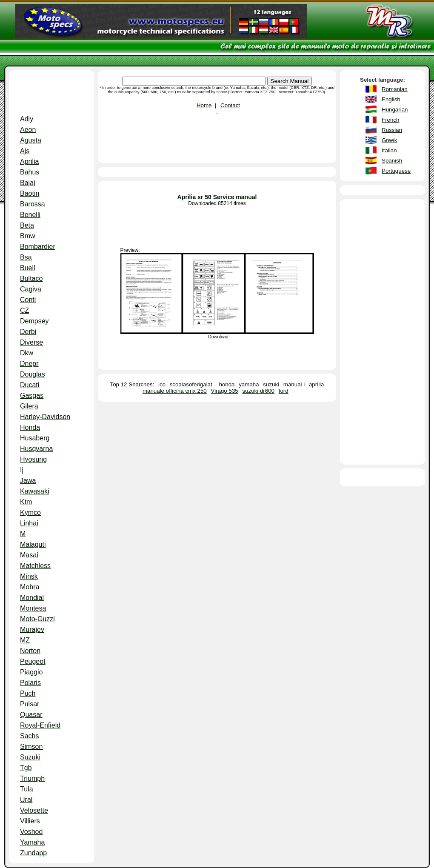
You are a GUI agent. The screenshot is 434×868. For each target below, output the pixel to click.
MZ (25, 640)
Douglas (33, 374)
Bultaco (31, 278)
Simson (31, 747)
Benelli (30, 215)
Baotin (30, 193)
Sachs (29, 736)
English (391, 99)
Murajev (32, 630)
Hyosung (33, 459)
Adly (27, 119)
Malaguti (33, 544)
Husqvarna (36, 449)
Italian (389, 150)
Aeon (28, 130)
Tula (27, 789)
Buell (28, 268)
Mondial (32, 598)
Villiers (30, 821)
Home (204, 105)
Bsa (26, 257)
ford (284, 391)
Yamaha (32, 842)
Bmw (28, 236)
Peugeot (33, 661)
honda (227, 384)
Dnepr (29, 364)
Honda (30, 427)
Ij (22, 470)
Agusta (31, 140)
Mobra (30, 587)
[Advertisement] (51, 94)
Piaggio (31, 672)
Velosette (34, 810)
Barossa (33, 204)
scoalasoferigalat (191, 384)
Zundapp (33, 853)
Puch (28, 693)
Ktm (26, 502)
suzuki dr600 (258, 391)
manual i (294, 384)
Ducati (30, 385)
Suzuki (30, 757)
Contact (230, 105)
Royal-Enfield (40, 725)
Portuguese (396, 171)
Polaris (30, 683)
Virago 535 (225, 391)
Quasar (31, 715)
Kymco (30, 513)
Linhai (29, 523)
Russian (392, 130)
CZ (24, 310)
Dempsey (34, 321)
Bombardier (38, 247)
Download (218, 337)
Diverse (31, 342)
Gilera (29, 406)
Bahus (30, 172)
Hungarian (395, 110)
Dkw (27, 353)
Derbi (28, 332)
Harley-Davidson (45, 417)
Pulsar (30, 704)
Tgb (26, 768)
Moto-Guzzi (37, 619)
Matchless (35, 566)
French (390, 120)
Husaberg (35, 438)
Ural (26, 800)
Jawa (28, 481)
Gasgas (32, 395)
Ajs (25, 151)
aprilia (317, 384)
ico (162, 384)
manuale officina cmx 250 (175, 391)
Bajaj (28, 183)
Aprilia (29, 161)
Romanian (395, 89)
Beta (27, 225)
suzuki (271, 384)
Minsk (29, 576)
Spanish (392, 161)
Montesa (33, 608)
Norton (30, 651)
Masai (29, 555)
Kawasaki (34, 491)
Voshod (31, 832)
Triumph (32, 778)
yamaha (249, 384)
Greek (389, 140)
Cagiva (31, 289)
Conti (28, 300)
